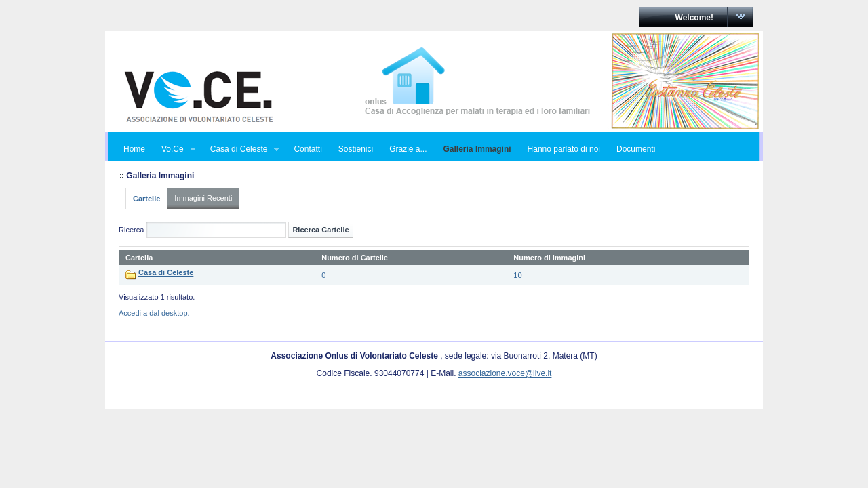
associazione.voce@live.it (505, 373)
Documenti (636, 149)
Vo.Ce (175, 149)
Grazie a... (408, 149)
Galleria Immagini (477, 149)
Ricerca (131, 230)
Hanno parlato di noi (564, 149)
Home (134, 149)
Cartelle (146, 199)
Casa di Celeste (241, 149)
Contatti (308, 149)
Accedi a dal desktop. (154, 313)
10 (517, 275)
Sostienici (356, 149)
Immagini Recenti (203, 198)
